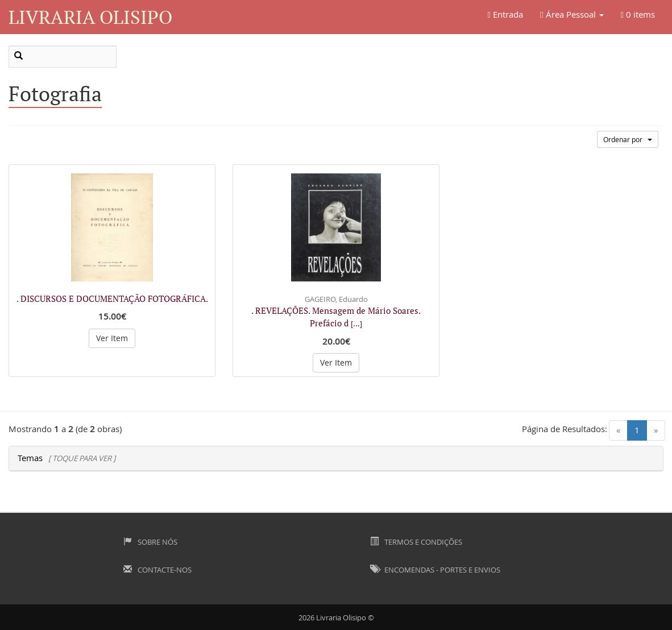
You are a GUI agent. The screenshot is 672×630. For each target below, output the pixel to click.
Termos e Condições (416, 542)
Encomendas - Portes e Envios (435, 570)
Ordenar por (628, 139)
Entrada (505, 14)
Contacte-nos (157, 570)
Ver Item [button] (112, 338)
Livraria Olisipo (90, 17)
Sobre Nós (150, 542)
